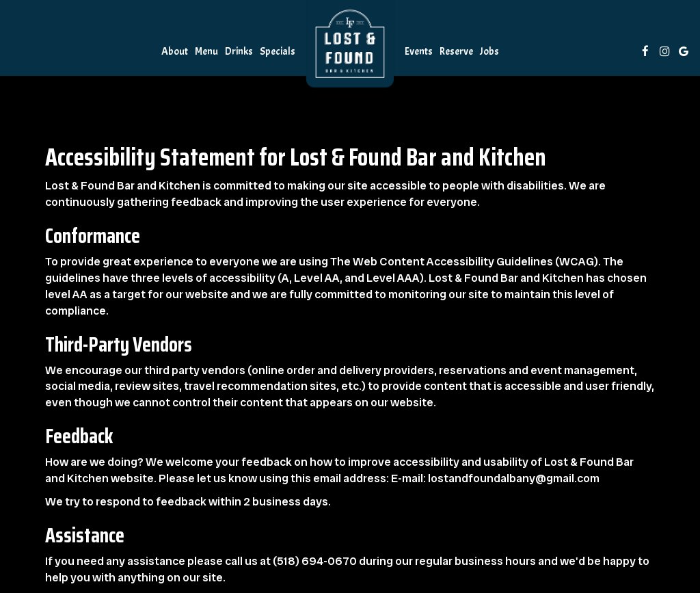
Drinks (239, 51)
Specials (278, 51)
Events (419, 51)
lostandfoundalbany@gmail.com (514, 478)
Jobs (489, 51)
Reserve (456, 51)
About (175, 51)
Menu (206, 51)
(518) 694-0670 (315, 561)
